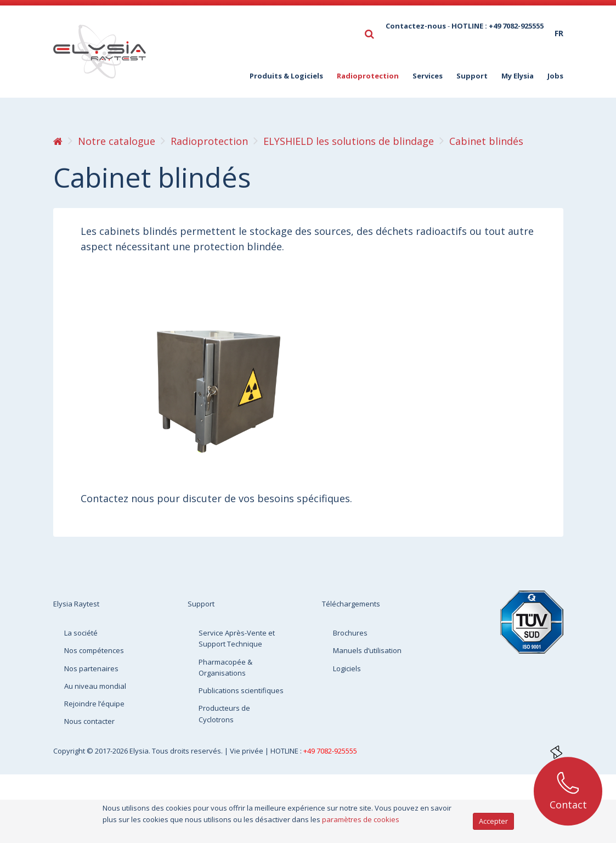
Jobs (555, 76)
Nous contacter (89, 721)
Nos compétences (94, 650)
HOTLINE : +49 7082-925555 (498, 26)
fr (559, 33)
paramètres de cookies (361, 819)
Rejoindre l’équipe (94, 704)
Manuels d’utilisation (367, 650)
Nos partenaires (91, 668)
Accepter (493, 821)
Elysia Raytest (76, 604)
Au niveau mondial (95, 686)
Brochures (350, 633)
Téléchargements (351, 604)
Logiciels (347, 668)
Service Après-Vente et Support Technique (237, 638)
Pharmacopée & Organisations (225, 667)
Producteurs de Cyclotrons (224, 713)
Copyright (70, 751)
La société (81, 633)
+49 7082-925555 (330, 751)
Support (472, 76)
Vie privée (247, 751)
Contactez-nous (416, 26)
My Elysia (518, 76)
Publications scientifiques (241, 690)
